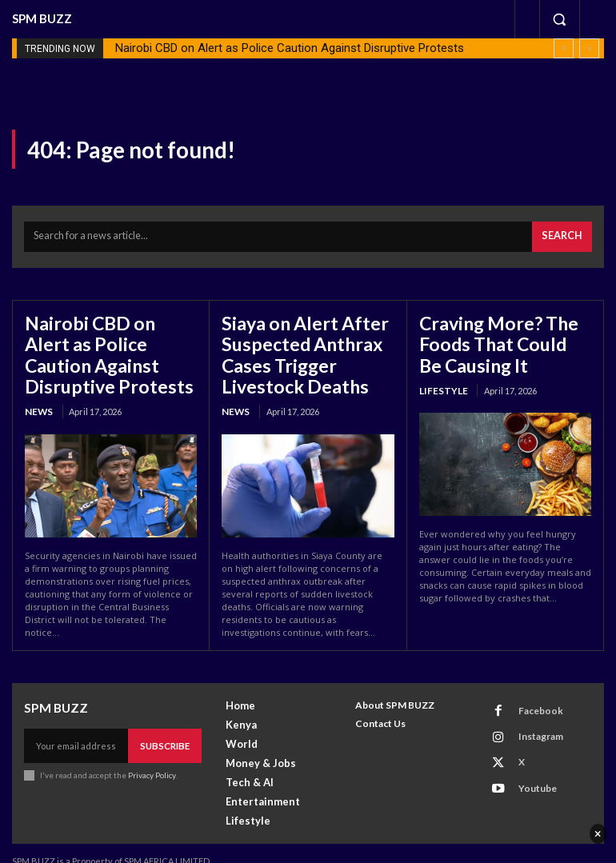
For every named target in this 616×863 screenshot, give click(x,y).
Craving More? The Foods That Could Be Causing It (494, 336)
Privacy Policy (151, 756)
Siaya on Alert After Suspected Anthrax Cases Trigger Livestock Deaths (294, 345)
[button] (559, 19)
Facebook (531, 693)
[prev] (564, 48)
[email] (78, 728)
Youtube (528, 756)
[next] (589, 48)
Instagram (531, 714)
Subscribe (166, 727)
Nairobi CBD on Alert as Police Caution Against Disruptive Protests (290, 48)
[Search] (564, 234)
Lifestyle (441, 379)
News (38, 379)
